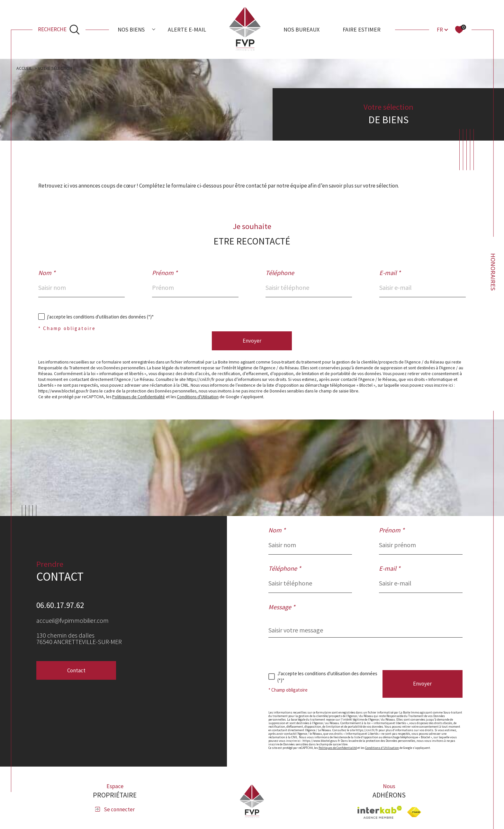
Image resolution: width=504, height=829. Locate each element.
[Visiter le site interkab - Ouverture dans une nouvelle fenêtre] (380, 812)
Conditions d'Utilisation (198, 397)
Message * (282, 607)
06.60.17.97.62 (60, 605)
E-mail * (390, 273)
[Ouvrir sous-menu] (154, 29)
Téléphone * (285, 568)
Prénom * (165, 273)
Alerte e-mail (187, 29)
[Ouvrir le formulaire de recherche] (59, 30)
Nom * (47, 273)
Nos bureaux (301, 29)
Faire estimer (362, 29)
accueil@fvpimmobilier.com (72, 620)
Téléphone (280, 273)
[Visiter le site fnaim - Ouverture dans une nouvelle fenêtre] (414, 812)
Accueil (24, 68)
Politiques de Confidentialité (139, 397)
